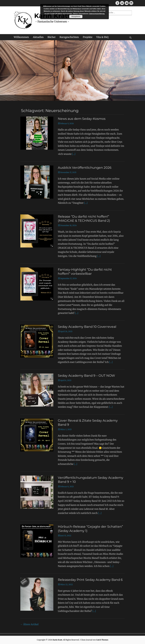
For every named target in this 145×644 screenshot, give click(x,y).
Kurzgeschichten (69, 37)
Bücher (52, 37)
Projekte (88, 37)
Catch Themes (102, 640)
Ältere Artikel (29, 624)
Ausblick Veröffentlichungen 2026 (85, 168)
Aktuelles (38, 37)
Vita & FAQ (102, 37)
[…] (74, 154)
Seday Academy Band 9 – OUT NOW (86, 376)
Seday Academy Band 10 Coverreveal (87, 327)
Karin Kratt (57, 640)
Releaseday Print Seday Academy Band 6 (90, 580)
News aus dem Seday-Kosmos (82, 119)
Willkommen (21, 37)
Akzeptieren (76, 17)
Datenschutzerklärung (97, 14)
